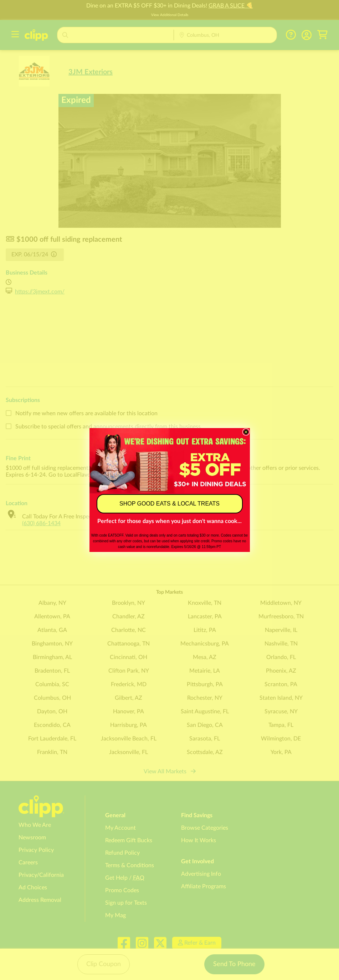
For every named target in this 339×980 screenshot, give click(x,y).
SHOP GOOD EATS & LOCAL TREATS (169, 504)
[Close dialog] (246, 432)
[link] (170, 461)
